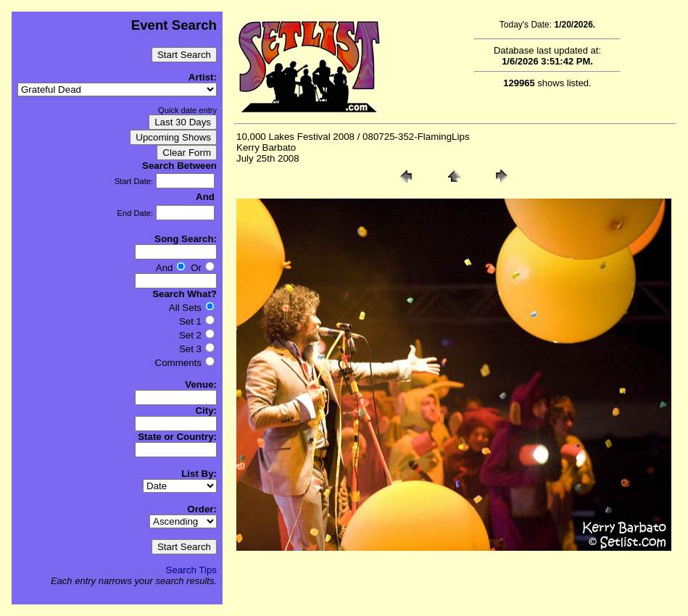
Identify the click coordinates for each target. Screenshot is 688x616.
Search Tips (191, 570)
